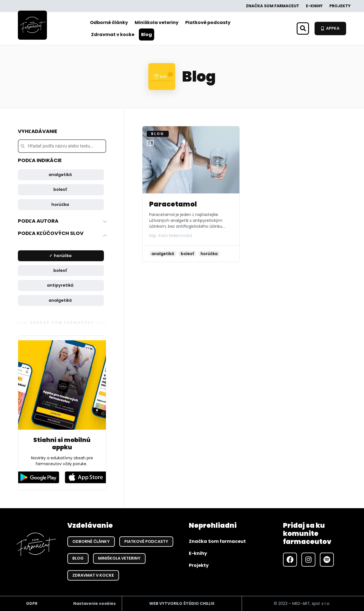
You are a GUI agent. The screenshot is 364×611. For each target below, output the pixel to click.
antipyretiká (60, 285)
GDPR (32, 603)
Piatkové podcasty (208, 22)
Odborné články (109, 22)
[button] (303, 28)
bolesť (60, 189)
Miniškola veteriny (157, 22)
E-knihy (314, 6)
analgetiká (60, 175)
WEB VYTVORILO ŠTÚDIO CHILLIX (182, 603)
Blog (147, 35)
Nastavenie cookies (94, 603)
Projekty (340, 6)
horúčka (60, 205)
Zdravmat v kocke (113, 35)
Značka (273, 6)
